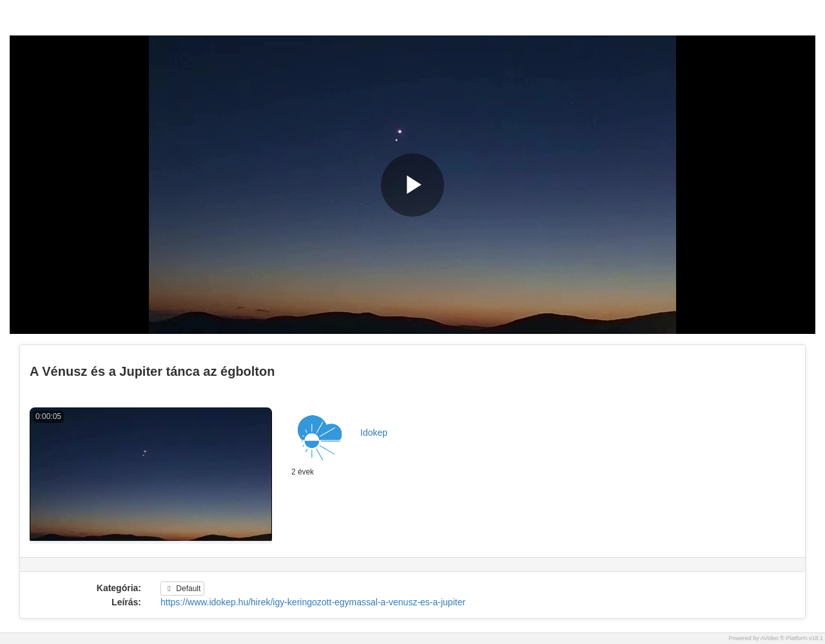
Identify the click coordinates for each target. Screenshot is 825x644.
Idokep (374, 433)
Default (182, 589)
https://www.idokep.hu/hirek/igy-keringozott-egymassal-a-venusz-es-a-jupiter (313, 602)
